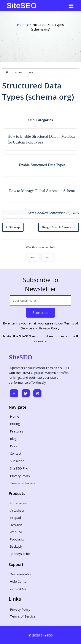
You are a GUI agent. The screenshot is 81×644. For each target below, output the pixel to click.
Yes (33, 258)
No (48, 258)
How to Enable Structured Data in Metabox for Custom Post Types (41, 139)
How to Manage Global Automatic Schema (42, 191)
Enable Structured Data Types (42, 165)
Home (22, 25)
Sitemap (15, 227)
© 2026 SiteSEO (41, 635)
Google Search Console (57, 227)
